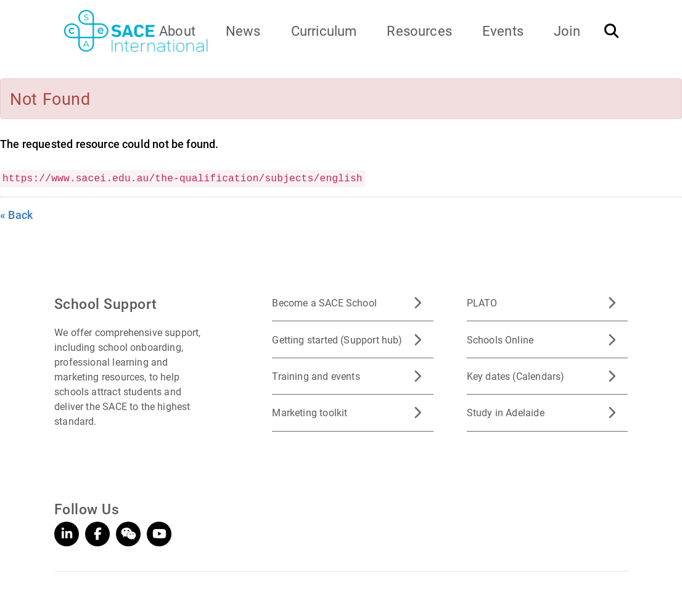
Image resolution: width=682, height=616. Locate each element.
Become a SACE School (324, 302)
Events (503, 31)
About (177, 31)
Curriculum (324, 31)
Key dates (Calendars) (516, 376)
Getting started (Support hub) (337, 339)
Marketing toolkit (310, 412)
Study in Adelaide (506, 412)
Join (567, 31)
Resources (419, 31)
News (243, 31)
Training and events (316, 376)
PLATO (482, 302)
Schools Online (500, 339)
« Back (16, 215)
